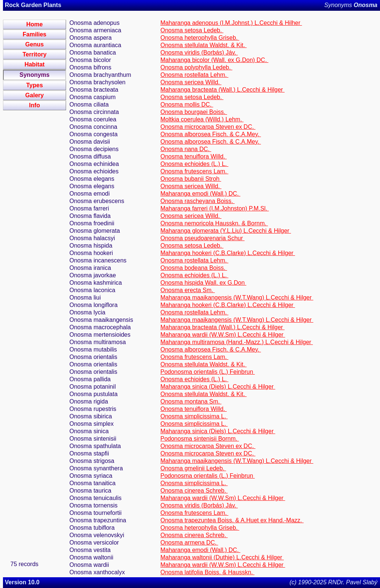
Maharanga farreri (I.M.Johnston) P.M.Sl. (214, 208)
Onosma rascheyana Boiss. (197, 201)
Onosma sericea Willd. (191, 82)
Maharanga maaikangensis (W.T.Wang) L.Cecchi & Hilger (237, 298)
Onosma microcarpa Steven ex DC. (208, 127)
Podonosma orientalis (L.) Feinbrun (207, 372)
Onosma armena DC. (189, 543)
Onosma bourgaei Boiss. (194, 112)
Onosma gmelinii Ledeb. (193, 468)
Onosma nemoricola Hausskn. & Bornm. (214, 223)
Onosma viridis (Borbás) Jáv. (199, 53)
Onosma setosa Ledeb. (192, 30)
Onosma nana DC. (186, 149)
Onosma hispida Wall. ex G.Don (203, 283)
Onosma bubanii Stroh (191, 179)
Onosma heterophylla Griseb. (200, 38)
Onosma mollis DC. (187, 104)
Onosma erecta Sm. (188, 290)
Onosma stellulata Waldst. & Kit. (203, 45)
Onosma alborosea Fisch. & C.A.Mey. (211, 134)
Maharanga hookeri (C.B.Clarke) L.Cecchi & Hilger (228, 253)
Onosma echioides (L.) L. (194, 164)
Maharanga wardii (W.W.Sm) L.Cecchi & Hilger (223, 335)
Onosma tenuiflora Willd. (194, 156)
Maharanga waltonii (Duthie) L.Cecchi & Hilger (222, 557)
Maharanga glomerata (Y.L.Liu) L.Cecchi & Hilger (226, 231)
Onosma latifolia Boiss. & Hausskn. (207, 572)
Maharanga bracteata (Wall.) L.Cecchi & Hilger (222, 90)
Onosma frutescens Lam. (194, 171)
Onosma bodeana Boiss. (194, 268)
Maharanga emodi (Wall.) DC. (200, 194)
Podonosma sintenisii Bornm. (200, 439)
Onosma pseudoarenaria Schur (202, 238)
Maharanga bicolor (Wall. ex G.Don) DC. (214, 60)
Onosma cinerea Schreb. (194, 491)
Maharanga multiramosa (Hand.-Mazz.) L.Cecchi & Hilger (237, 342)
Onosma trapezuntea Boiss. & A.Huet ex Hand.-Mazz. (232, 520)
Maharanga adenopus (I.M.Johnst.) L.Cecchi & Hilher (231, 23)
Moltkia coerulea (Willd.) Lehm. (202, 119)
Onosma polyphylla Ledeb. (196, 67)
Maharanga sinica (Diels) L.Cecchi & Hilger (218, 387)
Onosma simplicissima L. (194, 416)
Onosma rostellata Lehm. (194, 75)
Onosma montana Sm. (191, 401)
